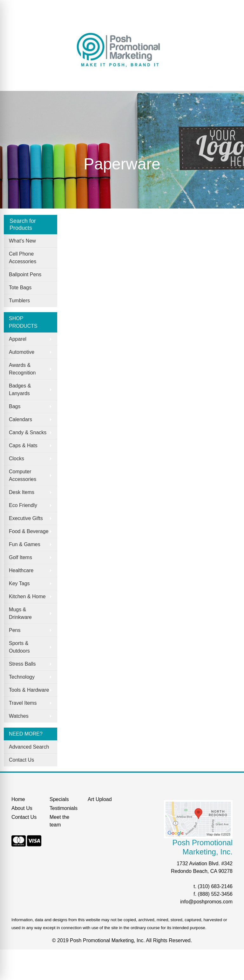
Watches (19, 716)
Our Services (75, 7)
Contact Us (21, 760)
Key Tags (19, 583)
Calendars (20, 419)
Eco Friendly (23, 505)
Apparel (18, 339)
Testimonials (64, 808)
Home (13, 7)
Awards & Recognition (22, 369)
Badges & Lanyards (20, 390)
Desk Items (22, 492)
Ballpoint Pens (25, 274)
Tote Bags (20, 288)
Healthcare (21, 570)
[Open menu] (231, 82)
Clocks (17, 459)
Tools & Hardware (29, 690)
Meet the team (59, 821)
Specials (103, 7)
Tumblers (19, 301)
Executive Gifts (26, 518)
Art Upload (100, 799)
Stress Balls (22, 664)
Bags (15, 406)
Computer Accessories (23, 475)
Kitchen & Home (27, 596)
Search (14, 21)
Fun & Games (25, 544)
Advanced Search (29, 747)
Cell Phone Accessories (23, 258)
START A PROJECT (49, 21)
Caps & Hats (23, 445)
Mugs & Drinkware (20, 613)
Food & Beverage (29, 531)
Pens (15, 630)
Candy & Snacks (28, 432)
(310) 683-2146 (215, 886)
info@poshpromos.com (206, 902)
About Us (35, 7)
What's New (22, 241)
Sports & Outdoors (19, 647)
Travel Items (23, 703)
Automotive (22, 352)
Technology (22, 677)
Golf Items (20, 557)
